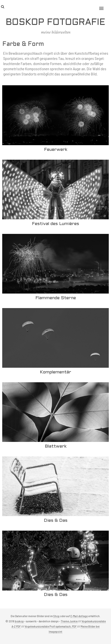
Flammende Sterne (56, 298)
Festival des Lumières (55, 224)
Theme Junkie (69, 621)
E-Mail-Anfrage (79, 616)
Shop (56, 616)
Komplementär (55, 372)
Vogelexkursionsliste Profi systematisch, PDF (51, 626)
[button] (104, 5)
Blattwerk (56, 446)
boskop (19, 621)
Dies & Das (56, 521)
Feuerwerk (56, 150)
